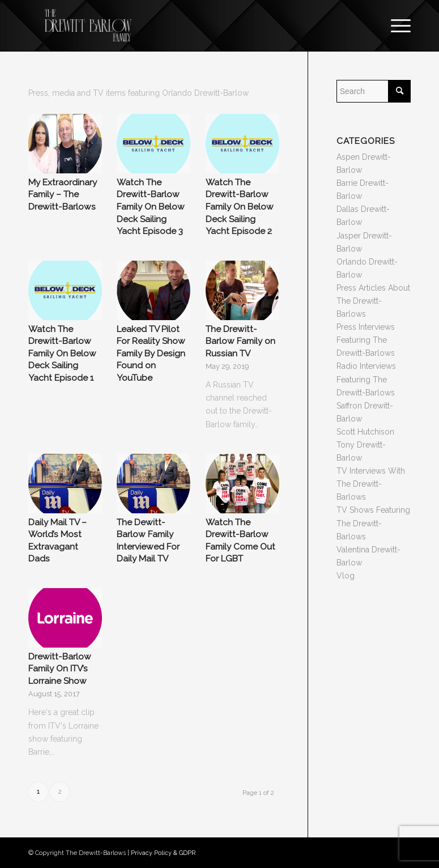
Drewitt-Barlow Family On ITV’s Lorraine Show (60, 669)
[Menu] (395, 25)
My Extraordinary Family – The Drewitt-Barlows (63, 195)
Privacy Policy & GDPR (163, 853)
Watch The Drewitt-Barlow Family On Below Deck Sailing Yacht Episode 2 (240, 207)
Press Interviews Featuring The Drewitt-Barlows (366, 340)
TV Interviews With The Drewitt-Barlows (371, 484)
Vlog (346, 576)
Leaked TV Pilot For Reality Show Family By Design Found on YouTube (151, 354)
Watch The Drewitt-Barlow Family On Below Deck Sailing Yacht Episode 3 (151, 207)
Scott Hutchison (365, 432)
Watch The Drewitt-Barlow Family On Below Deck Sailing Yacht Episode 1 (62, 354)
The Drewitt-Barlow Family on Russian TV (240, 341)
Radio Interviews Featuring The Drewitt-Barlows (366, 379)
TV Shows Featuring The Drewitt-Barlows (373, 523)
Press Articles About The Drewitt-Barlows (373, 301)
